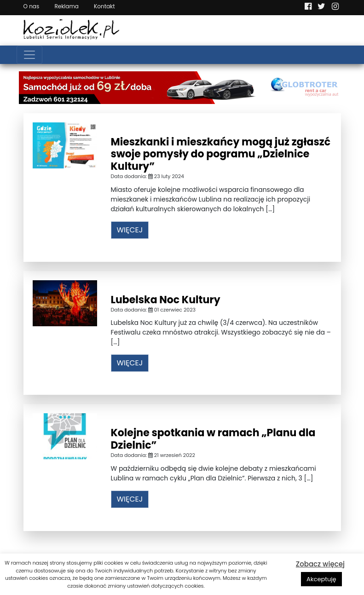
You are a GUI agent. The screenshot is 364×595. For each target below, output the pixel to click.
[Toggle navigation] (29, 55)
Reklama (66, 6)
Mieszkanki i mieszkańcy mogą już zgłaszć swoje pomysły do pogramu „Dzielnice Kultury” (221, 154)
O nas (32, 6)
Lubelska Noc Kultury (166, 300)
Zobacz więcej (320, 564)
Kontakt (104, 6)
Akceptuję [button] (321, 579)
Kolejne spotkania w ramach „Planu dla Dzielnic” (213, 439)
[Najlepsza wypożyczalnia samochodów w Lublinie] (182, 87)
